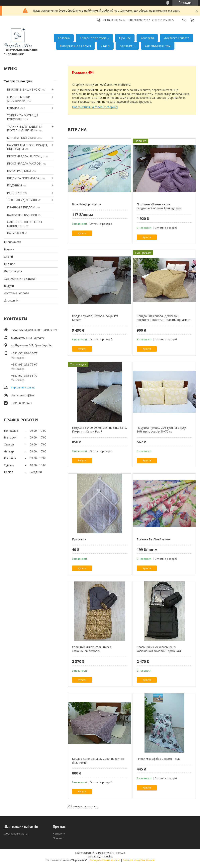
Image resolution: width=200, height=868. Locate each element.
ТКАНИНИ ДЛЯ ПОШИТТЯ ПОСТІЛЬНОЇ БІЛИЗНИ (25, 129)
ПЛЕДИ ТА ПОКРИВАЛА (23, 178)
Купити (82, 233)
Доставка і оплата (177, 38)
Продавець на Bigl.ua (100, 856)
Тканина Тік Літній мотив (154, 539)
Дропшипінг (12, 300)
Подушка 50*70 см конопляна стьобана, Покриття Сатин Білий (100, 430)
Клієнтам (126, 46)
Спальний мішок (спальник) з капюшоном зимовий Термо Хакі (159, 649)
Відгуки (9, 286)
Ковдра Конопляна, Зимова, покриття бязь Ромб (98, 761)
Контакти (147, 38)
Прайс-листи (12, 242)
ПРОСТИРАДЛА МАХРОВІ (24, 163)
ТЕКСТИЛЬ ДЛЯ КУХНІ (22, 200)
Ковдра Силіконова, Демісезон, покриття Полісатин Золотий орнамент (164, 318)
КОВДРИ (13, 108)
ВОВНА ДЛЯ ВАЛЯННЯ (22, 215)
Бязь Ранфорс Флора (86, 204)
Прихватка (79, 539)
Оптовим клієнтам (158, 46)
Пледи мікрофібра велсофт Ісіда (159, 759)
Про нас (125, 38)
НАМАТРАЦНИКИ (19, 171)
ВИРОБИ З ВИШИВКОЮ (24, 89)
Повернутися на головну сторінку (95, 107)
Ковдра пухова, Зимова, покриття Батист (95, 318)
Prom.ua (120, 853)
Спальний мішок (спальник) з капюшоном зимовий (92, 649)
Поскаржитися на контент (105, 860)
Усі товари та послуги (83, 806)
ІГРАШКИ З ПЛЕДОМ (21, 207)
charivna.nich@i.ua (23, 395)
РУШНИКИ (14, 193)
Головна (64, 38)
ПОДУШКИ (14, 185)
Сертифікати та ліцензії (20, 278)
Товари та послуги (93, 38)
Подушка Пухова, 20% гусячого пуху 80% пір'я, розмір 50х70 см (161, 430)
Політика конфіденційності (139, 860)
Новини (9, 249)
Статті (105, 46)
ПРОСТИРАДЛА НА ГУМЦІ (25, 156)
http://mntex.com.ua (23, 387)
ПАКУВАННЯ (15, 233)
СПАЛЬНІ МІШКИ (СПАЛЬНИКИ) (19, 99)
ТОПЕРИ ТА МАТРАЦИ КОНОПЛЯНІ (22, 117)
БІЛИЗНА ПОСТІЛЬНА (21, 138)
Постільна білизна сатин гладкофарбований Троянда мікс (159, 206)
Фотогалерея (13, 271)
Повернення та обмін (75, 46)
